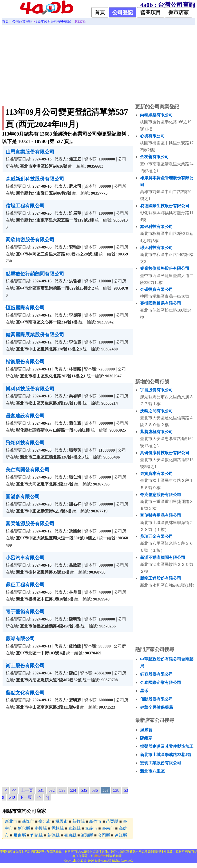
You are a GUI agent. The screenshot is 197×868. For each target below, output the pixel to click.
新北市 (11, 821)
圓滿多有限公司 (23, 497)
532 (52, 790)
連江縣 (121, 835)
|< (5, 790)
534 (73, 790)
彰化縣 (24, 828)
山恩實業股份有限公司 (30, 152)
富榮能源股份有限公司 (30, 524)
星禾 (144, 691)
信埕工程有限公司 (25, 206)
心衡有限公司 (152, 136)
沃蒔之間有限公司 (156, 411)
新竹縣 (78, 821)
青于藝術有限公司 (25, 612)
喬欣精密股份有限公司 (30, 240)
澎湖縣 (87, 835)
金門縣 (104, 835)
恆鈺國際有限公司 (25, 308)
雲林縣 (57, 828)
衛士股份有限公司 (25, 666)
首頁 (100, 12)
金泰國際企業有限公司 (161, 683)
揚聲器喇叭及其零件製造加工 (167, 746)
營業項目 (151, 12)
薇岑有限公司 (20, 639)
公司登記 (123, 12)
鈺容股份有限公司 (156, 674)
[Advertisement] (98, 63)
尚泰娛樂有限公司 (156, 115)
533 (62, 790)
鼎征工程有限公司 (25, 585)
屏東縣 (20, 835)
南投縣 (41, 828)
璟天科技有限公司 (156, 248)
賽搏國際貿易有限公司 (161, 303)
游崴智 (146, 730)
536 (95, 790)
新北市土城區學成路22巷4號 (166, 755)
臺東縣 (70, 835)
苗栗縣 (112, 821)
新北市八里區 (152, 771)
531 (41, 790)
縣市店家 (179, 12)
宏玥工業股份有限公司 (161, 763)
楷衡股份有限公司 (25, 362)
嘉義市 (91, 828)
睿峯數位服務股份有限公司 (165, 268)
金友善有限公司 (154, 157)
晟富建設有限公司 (25, 416)
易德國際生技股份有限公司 (165, 206)
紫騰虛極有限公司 (156, 432)
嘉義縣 (74, 828)
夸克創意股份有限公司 (161, 495)
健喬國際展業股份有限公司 (35, 335)
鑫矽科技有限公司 (156, 227)
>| (47, 797)
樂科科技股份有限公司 (30, 389)
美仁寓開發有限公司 (28, 470)
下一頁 (26, 797)
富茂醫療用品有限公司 (161, 515)
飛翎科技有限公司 (25, 443)
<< (14, 790)
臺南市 (108, 828)
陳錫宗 (146, 738)
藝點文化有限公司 (25, 693)
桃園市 (62, 821)
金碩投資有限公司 (156, 289)
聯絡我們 (100, 856)
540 (12, 797)
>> (39, 797)
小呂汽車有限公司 (25, 558)
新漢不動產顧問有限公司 (163, 557)
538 (116, 790)
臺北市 (45, 821)
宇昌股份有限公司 (156, 390)
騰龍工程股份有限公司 (161, 578)
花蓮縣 (53, 835)
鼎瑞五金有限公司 (156, 536)
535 (84, 790)
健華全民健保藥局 (156, 707)
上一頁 (27, 790)
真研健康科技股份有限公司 (165, 453)
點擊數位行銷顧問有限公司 (35, 274)
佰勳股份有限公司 (156, 699)
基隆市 (28, 821)
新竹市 (95, 821)
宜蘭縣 (36, 835)
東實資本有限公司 (156, 474)
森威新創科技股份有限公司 (35, 179)
